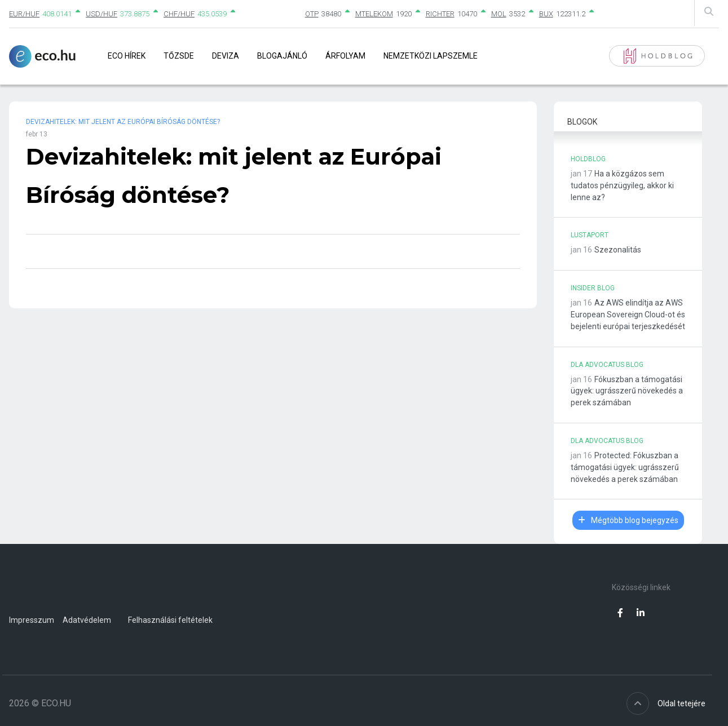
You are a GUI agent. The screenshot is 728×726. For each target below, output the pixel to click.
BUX (546, 14)
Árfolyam (345, 56)
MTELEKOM (374, 14)
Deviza (226, 56)
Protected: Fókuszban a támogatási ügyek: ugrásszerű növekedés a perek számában (625, 467)
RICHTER (440, 14)
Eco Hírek (127, 56)
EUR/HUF (24, 14)
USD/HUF (102, 14)
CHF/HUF (179, 14)
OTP (312, 14)
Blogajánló (282, 56)
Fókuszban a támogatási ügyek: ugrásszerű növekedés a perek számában (627, 391)
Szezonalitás (618, 250)
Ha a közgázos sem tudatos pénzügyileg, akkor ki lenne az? (622, 185)
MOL (499, 14)
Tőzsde (179, 56)
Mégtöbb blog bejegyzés (628, 520)
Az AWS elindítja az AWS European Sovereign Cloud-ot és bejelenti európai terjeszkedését (628, 315)
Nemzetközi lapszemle (431, 56)
